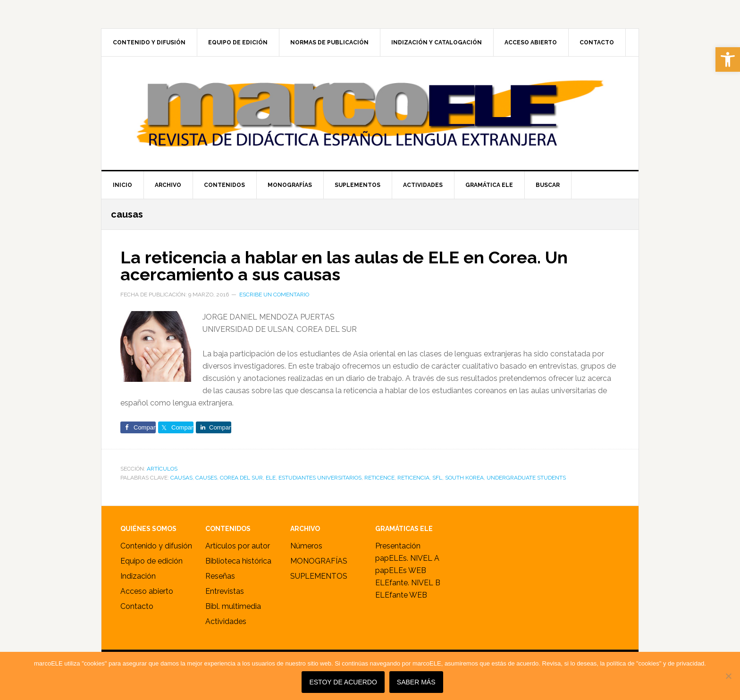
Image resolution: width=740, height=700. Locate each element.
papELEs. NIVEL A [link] (407, 558)
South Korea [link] (464, 478)
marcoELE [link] (370, 113)
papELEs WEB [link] (401, 570)
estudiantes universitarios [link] (320, 478)
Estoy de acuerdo (343, 682)
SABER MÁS (416, 682)
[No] (728, 676)
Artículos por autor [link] (238, 546)
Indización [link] (138, 576)
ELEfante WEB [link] (401, 595)
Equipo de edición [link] (151, 561)
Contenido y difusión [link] (156, 546)
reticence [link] (379, 478)
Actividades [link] (226, 621)
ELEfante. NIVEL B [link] (408, 583)
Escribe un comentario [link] (274, 295)
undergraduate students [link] (526, 478)
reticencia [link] (413, 478)
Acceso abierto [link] (147, 591)
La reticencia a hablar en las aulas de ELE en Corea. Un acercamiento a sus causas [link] (344, 266)
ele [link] (271, 478)
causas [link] (181, 478)
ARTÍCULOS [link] (162, 469)
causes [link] (206, 478)
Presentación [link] (398, 546)
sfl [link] (437, 478)
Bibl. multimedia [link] (233, 606)
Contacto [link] (137, 606)
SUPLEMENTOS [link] (319, 576)
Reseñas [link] (220, 576)
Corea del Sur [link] (241, 478)
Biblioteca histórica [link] (238, 561)
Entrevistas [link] (225, 591)
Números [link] (306, 546)
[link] (728, 59)
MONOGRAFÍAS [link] (319, 561)
